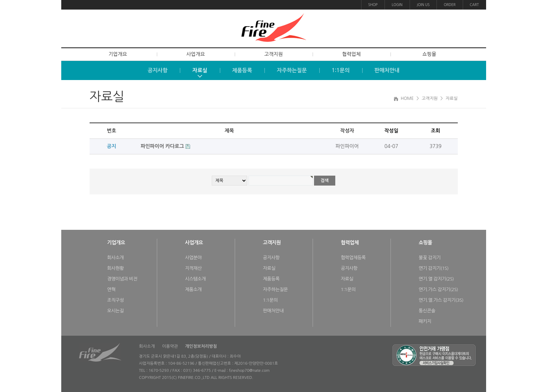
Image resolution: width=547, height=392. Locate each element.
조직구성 (116, 300)
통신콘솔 (427, 311)
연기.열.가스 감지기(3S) (441, 300)
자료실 (269, 268)
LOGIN (397, 5)
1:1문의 (270, 300)
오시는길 (116, 311)
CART (474, 5)
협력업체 (351, 54)
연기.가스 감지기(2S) (438, 289)
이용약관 (170, 346)
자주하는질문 (275, 289)
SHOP (373, 5)
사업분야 (193, 258)
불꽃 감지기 (430, 258)
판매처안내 (273, 311)
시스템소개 (196, 279)
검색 (325, 181)
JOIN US (423, 5)
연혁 (111, 289)
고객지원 (273, 54)
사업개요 (196, 54)
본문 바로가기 (0, 0)
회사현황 (116, 268)
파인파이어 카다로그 (163, 146)
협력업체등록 (353, 258)
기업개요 (118, 54)
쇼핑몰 (429, 54)
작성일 (391, 131)
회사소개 (116, 258)
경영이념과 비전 (122, 279)
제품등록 (271, 279)
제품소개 (193, 289)
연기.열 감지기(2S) (436, 279)
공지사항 (271, 258)
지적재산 (193, 268)
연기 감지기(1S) (434, 268)
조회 (435, 131)
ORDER (449, 5)
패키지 (425, 321)
